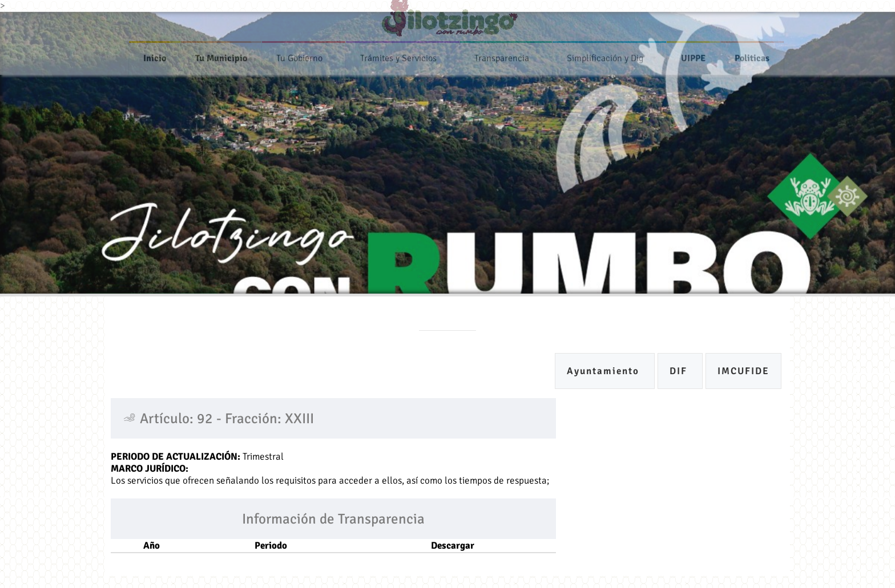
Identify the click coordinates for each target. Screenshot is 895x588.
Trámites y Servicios (398, 55)
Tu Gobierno (299, 55)
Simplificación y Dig (605, 55)
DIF (680, 371)
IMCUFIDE (743, 371)
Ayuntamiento (605, 371)
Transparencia (502, 55)
